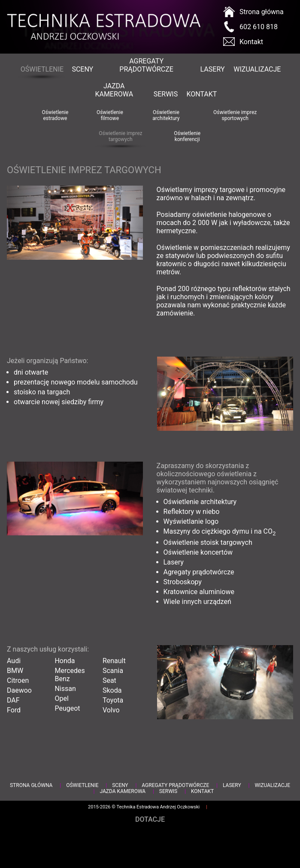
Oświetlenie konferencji (187, 136)
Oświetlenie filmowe (110, 115)
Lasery (212, 69)
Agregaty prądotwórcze (146, 65)
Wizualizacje (257, 69)
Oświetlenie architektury (166, 115)
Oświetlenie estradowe (55, 115)
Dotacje (150, 819)
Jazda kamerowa (114, 90)
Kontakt (251, 42)
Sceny (82, 69)
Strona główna (262, 12)
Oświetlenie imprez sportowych (235, 115)
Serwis (166, 94)
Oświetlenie (42, 69)
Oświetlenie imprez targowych (120, 136)
